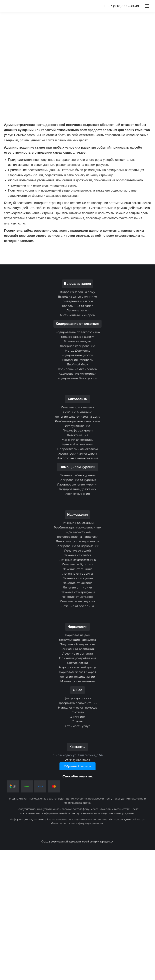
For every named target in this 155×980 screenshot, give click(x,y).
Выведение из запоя (78, 301)
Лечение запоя (77, 310)
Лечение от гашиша (77, 569)
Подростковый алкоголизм (77, 449)
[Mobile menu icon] (147, 6)
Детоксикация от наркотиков (78, 541)
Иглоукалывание (77, 426)
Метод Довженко (78, 351)
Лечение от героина (78, 574)
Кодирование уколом (77, 355)
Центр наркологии (77, 698)
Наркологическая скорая (77, 672)
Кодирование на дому (77, 337)
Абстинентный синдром (77, 315)
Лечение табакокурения (77, 475)
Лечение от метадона (78, 597)
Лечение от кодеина (78, 578)
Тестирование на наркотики (78, 537)
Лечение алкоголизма (77, 407)
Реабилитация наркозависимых (78, 527)
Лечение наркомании (78, 523)
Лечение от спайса (77, 555)
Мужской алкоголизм (78, 444)
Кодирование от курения (77, 480)
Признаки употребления (77, 658)
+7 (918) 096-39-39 (121, 6)
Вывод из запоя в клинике (77, 297)
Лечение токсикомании (77, 677)
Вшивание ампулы (77, 341)
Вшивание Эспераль (78, 360)
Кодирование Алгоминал (77, 374)
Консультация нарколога (77, 640)
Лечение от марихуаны (78, 592)
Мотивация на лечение (77, 681)
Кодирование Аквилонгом (78, 369)
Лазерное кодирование (77, 346)
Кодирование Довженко (77, 489)
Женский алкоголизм (78, 440)
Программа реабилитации (77, 703)
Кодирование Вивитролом (77, 378)
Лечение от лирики (77, 587)
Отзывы (78, 721)
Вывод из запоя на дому (77, 292)
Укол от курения (77, 494)
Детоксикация (77, 435)
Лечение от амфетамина (78, 560)
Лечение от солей (77, 551)
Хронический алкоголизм (78, 454)
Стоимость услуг (78, 726)
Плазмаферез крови (78, 430)
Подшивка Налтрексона (78, 644)
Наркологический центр (77, 667)
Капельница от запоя (78, 306)
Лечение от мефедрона (77, 601)
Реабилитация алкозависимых (78, 421)
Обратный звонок (77, 766)
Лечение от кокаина (78, 583)
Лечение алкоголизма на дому (77, 417)
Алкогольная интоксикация (78, 458)
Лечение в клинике (78, 412)
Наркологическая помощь (77, 708)
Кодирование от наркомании (77, 546)
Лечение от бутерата (78, 564)
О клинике (78, 717)
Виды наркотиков (78, 532)
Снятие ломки (77, 663)
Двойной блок (77, 364)
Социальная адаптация (77, 649)
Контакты (78, 712)
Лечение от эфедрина (78, 606)
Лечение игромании (78, 654)
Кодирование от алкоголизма (78, 332)
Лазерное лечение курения (78, 484)
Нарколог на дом (77, 635)
